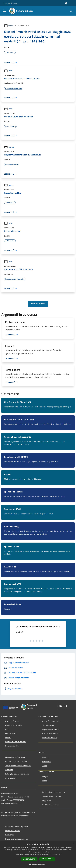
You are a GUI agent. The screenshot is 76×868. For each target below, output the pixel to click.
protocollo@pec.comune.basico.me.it (20, 812)
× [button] (73, 843)
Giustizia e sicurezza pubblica (17, 761)
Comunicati (47, 762)
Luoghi (45, 776)
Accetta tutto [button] (29, 859)
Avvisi (11, 25)
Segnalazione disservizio (52, 796)
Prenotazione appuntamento (53, 792)
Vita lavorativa (48, 725)
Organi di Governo (12, 721)
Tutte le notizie (38, 304)
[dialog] (38, 854)
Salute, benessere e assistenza (17, 774)
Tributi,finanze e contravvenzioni (18, 766)
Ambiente (9, 770)
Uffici (7, 729)
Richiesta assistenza (50, 804)
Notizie (9, 147)
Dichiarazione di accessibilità (16, 839)
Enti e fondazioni (12, 733)
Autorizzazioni (11, 778)
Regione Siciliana (10, 3)
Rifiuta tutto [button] (47, 859)
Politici (8, 738)
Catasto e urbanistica (51, 733)
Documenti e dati (12, 746)
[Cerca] (71, 11)
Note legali (9, 835)
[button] (38, 864)
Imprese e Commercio (51, 729)
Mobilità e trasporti (50, 738)
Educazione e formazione (15, 757)
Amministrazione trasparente (17, 827)
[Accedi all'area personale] (66, 3)
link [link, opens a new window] (60, 854)
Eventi (45, 781)
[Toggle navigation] (5, 11)
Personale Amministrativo (15, 742)
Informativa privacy (13, 831)
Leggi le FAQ (47, 800)
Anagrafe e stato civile (51, 721)
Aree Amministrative (13, 725)
